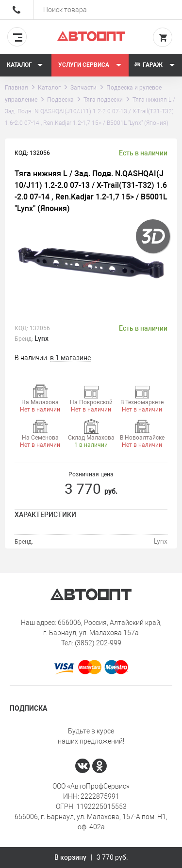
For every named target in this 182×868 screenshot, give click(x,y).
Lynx (41, 338)
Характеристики (45, 515)
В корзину (91, 858)
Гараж (154, 65)
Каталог (25, 65)
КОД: (21, 328)
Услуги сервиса (90, 65)
